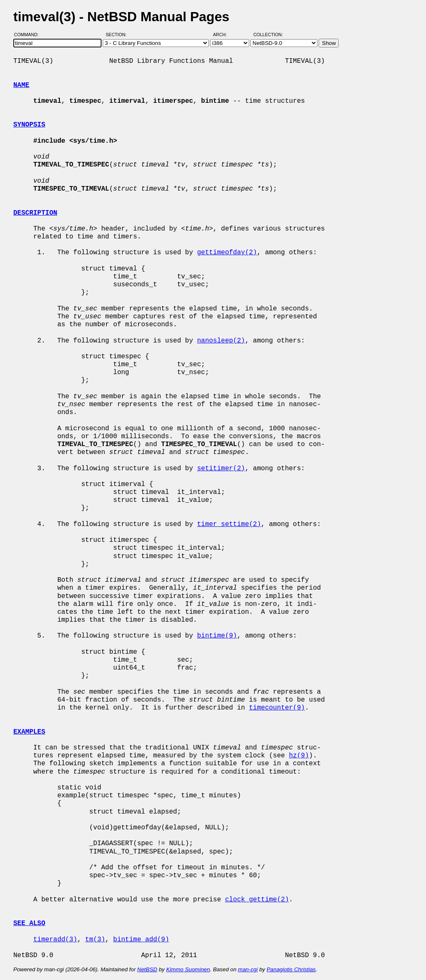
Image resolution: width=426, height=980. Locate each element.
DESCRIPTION (35, 213)
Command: (29, 35)
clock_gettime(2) (257, 900)
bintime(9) (217, 636)
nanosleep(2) (221, 341)
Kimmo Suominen (188, 969)
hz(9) (299, 756)
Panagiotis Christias (291, 969)
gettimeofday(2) (227, 253)
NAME (21, 85)
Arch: (224, 35)
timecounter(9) (277, 708)
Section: (118, 35)
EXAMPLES (29, 732)
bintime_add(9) (141, 940)
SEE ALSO (29, 923)
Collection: (268, 35)
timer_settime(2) (229, 524)
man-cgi (248, 969)
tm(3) (95, 940)
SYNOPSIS (29, 125)
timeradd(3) (55, 940)
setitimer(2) (221, 469)
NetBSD (147, 969)
